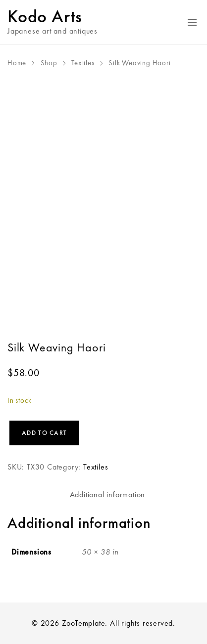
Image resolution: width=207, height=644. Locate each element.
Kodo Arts (45, 16)
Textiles (83, 63)
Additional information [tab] (108, 494)
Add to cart (44, 433)
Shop (49, 63)
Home (17, 63)
